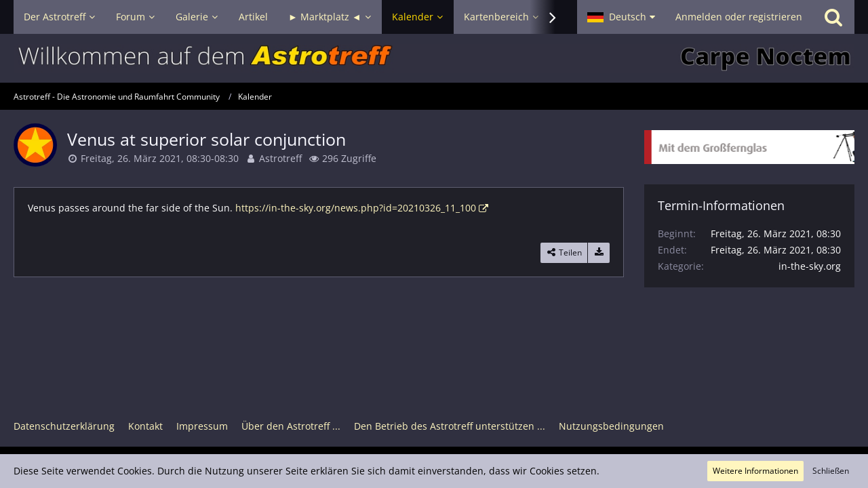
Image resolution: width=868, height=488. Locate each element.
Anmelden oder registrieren (739, 17)
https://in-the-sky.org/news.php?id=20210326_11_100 (356, 208)
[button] (621, 17)
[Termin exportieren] (599, 253)
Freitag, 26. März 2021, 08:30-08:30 (160, 158)
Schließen (831, 471)
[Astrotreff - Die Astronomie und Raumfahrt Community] (434, 58)
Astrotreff (280, 158)
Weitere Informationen (755, 471)
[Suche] (833, 17)
